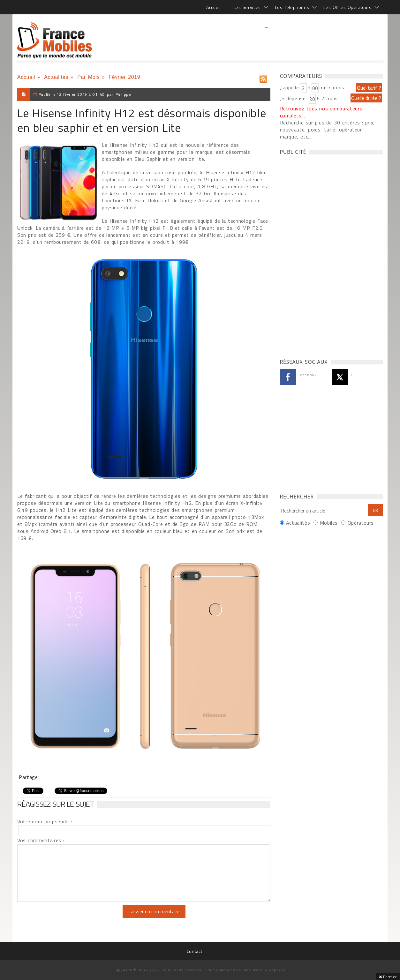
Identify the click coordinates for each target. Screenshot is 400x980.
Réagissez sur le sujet (56, 804)
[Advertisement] (267, 40)
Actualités (56, 77)
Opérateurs (361, 523)
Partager (29, 777)
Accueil (213, 7)
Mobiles (329, 523)
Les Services (247, 7)
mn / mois (332, 87)
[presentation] (71, 917)
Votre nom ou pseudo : (45, 821)
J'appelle (290, 87)
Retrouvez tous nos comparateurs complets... (321, 112)
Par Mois (88, 77)
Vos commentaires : (41, 840)
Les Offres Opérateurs (347, 7)
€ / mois (327, 98)
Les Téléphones (292, 7)
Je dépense (294, 98)
